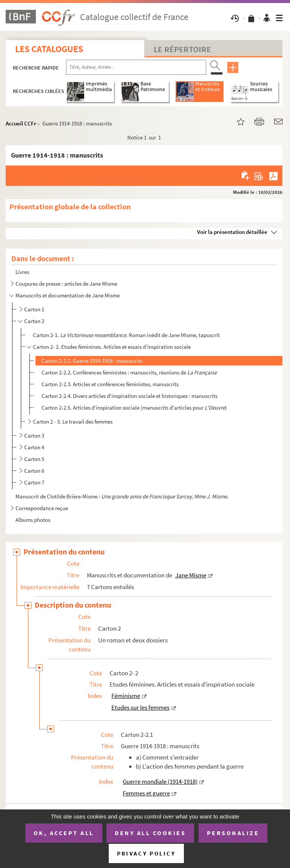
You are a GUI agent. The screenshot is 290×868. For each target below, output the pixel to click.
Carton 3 (34, 436)
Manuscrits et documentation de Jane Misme (68, 295)
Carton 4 (34, 447)
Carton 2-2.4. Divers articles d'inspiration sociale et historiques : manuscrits (130, 396)
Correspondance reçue (42, 508)
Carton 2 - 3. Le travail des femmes (73, 422)
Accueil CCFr (21, 123)
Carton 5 (34, 459)
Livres (22, 272)
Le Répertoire (182, 49)
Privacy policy (146, 853)
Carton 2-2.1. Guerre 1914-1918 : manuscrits (92, 361)
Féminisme (126, 696)
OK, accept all (64, 833)
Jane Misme (191, 575)
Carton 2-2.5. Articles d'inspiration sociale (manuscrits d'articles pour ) (134, 408)
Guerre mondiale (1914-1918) (160, 781)
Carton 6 (34, 471)
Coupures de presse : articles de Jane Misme (66, 284)
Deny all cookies (150, 833)
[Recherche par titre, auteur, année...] (136, 67)
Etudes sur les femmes (140, 707)
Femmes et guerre (146, 793)
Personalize (233, 833)
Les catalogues (49, 49)
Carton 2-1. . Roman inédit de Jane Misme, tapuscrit (126, 335)
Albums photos (33, 520)
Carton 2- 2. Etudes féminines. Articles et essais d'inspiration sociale (112, 347)
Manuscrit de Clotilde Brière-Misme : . (123, 496)
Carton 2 (34, 321)
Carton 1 (34, 309)
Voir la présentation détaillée (232, 232)
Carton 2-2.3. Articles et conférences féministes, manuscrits (110, 384)
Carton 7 (34, 482)
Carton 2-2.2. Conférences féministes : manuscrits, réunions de (129, 372)
